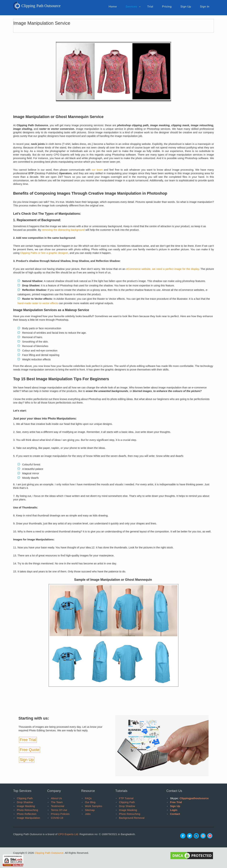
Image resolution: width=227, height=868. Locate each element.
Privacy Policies (60, 814)
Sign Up (27, 760)
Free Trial (28, 740)
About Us (56, 798)
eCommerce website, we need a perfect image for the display (162, 269)
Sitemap (90, 810)
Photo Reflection (27, 814)
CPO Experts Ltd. (68, 834)
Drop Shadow (25, 802)
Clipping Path (25, 798)
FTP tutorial (126, 798)
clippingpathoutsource (194, 798)
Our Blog (90, 802)
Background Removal (132, 818)
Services (131, 7)
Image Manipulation (28, 818)
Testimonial (58, 806)
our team (97, 170)
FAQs (88, 798)
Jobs (88, 814)
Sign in (205, 7)
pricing (167, 7)
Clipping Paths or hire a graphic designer (44, 253)
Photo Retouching (27, 810)
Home (113, 7)
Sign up (186, 7)
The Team (57, 802)
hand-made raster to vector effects (38, 303)
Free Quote (30, 750)
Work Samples (94, 806)
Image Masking (26, 806)
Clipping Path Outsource (49, 853)
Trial (150, 7)
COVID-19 (57, 818)
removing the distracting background (63, 230)
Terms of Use (59, 810)
